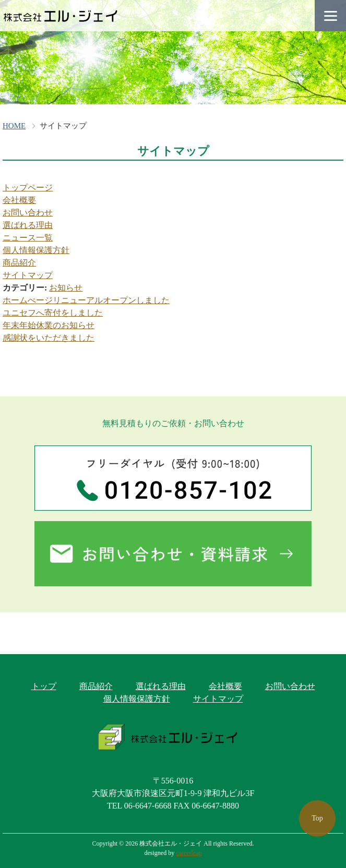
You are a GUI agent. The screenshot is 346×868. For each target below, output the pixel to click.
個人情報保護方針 (36, 250)
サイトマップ (28, 275)
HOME (14, 126)
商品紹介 (19, 263)
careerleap (189, 853)
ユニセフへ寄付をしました (53, 313)
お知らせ (66, 288)
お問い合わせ (28, 213)
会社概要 (19, 200)
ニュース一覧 (28, 238)
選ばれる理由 (28, 225)
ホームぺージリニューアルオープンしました (86, 300)
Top (317, 818)
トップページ (28, 188)
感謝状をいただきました (49, 338)
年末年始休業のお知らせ (49, 325)
